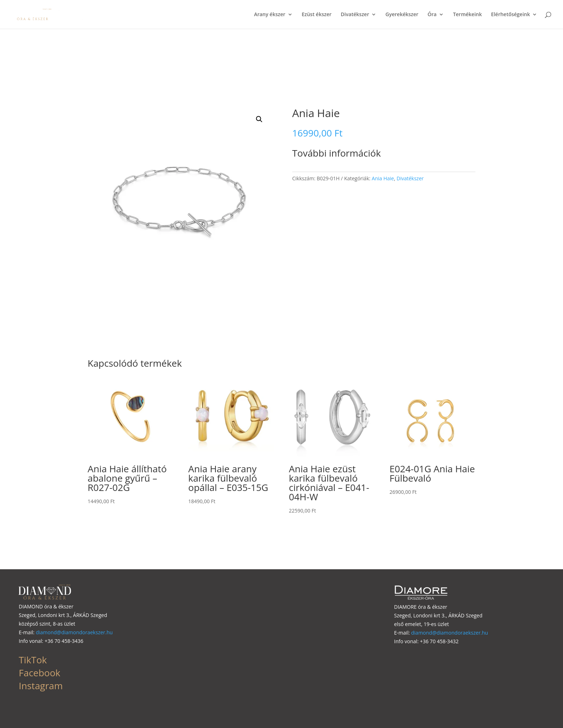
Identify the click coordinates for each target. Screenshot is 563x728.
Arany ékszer (269, 15)
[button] (259, 119)
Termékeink (467, 15)
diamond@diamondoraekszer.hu (74, 632)
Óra (432, 15)
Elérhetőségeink (511, 15)
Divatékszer (355, 15)
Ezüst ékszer (317, 15)
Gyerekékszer (402, 15)
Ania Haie (383, 178)
